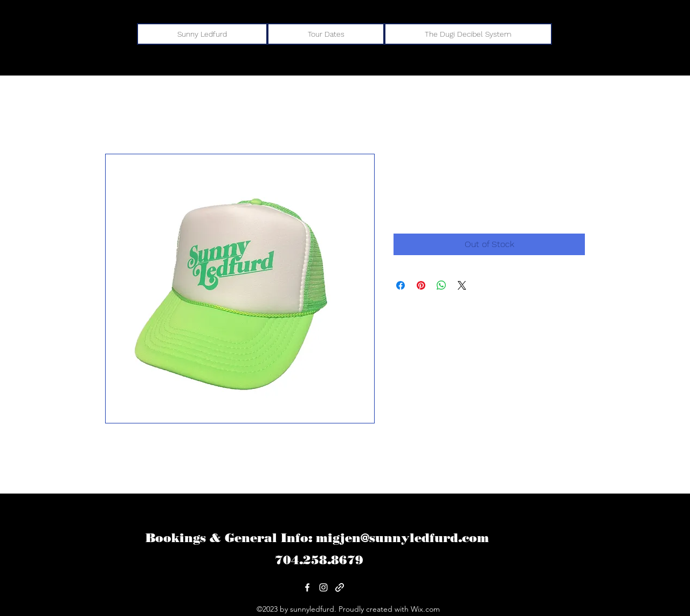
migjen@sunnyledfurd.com (402, 538)
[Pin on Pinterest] (421, 285)
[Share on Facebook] (401, 285)
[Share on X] (462, 285)
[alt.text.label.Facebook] (307, 587)
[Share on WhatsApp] (441, 285)
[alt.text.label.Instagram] (323, 587)
